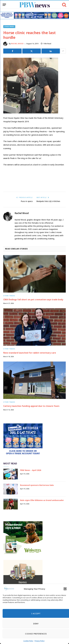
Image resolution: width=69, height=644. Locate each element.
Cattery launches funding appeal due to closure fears (31, 406)
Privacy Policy (40, 641)
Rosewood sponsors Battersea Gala (37, 485)
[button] (65, 589)
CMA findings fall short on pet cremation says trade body (33, 300)
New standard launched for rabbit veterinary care (30, 353)
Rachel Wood (17, 44)
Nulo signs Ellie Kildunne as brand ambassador (42, 500)
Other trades (9, 27)
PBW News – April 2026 (31, 470)
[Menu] (4, 5)
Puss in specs (27, 201)
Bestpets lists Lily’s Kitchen (48, 201)
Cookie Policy (28, 641)
